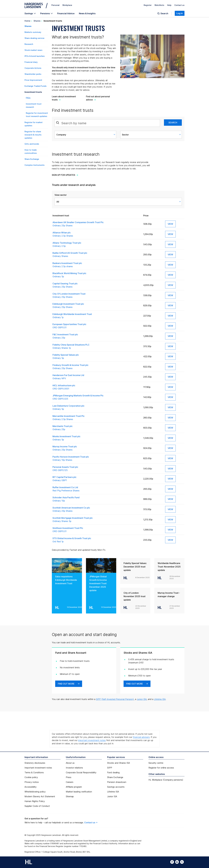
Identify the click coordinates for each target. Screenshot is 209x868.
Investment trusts (33, 92)
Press (69, 777)
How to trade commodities (31, 151)
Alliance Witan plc (97, 234)
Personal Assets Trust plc (97, 469)
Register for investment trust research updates (37, 115)
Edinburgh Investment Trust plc (97, 306)
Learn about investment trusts (64, 98)
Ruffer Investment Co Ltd (97, 489)
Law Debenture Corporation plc (97, 408)
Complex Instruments (35, 165)
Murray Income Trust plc (97, 448)
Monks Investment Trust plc (97, 438)
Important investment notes (38, 768)
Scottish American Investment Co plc (97, 509)
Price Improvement (33, 80)
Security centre (156, 763)
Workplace (67, 5)
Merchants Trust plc (97, 428)
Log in (180, 13)
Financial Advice (66, 13)
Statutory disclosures (35, 763)
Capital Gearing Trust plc (97, 285)
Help (169, 5)
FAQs (28, 98)
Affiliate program (74, 787)
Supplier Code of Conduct (37, 806)
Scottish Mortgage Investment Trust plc (97, 520)
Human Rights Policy (35, 801)
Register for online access (161, 768)
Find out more (66, 684)
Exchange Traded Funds (36, 86)
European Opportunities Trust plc (97, 326)
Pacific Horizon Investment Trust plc (97, 458)
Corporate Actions (33, 68)
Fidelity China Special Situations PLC (97, 346)
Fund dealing (113, 772)
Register (148, 5)
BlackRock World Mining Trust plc (97, 275)
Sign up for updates (64, 175)
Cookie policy (31, 777)
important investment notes (92, 740)
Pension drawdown (117, 782)
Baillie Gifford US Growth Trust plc (97, 255)
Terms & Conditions (34, 772)
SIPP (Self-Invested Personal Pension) (115, 699)
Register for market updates (34, 124)
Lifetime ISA (160, 699)
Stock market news (33, 50)
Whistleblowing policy (35, 792)
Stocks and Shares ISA (118, 763)
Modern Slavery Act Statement (40, 796)
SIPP (110, 768)
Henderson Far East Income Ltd (97, 377)
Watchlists (159, 5)
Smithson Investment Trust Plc (97, 530)
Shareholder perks (33, 74)
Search (164, 13)
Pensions (45, 13)
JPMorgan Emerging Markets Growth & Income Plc (97, 397)
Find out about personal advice (98, 98)
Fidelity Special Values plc (97, 357)
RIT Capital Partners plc (97, 479)
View (170, 224)
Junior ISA (142, 699)
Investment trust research (34, 105)
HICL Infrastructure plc (97, 387)
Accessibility (31, 787)
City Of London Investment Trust (97, 295)
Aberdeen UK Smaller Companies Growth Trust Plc (97, 224)
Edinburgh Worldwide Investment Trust (97, 316)
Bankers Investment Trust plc (97, 265)
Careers (70, 782)
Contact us (179, 5)
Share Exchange (32, 159)
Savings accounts (116, 787)
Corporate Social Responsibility (81, 772)
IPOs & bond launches (35, 56)
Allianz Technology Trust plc (97, 245)
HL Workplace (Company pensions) (166, 780)
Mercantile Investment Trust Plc (97, 418)
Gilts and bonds (32, 144)
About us (70, 763)
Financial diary (31, 62)
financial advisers (141, 737)
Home (27, 21)
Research (29, 44)
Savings (29, 13)
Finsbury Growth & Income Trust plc (97, 367)
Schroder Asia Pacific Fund (97, 499)
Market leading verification (79, 792)
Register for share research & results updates (33, 135)
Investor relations (74, 768)
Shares (37, 21)
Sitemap (70, 796)
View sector (61, 195)
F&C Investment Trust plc (97, 336)
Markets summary (33, 32)
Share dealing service (34, 38)
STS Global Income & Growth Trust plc (97, 540)
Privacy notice (32, 782)
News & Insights (87, 13)
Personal (55, 5)
